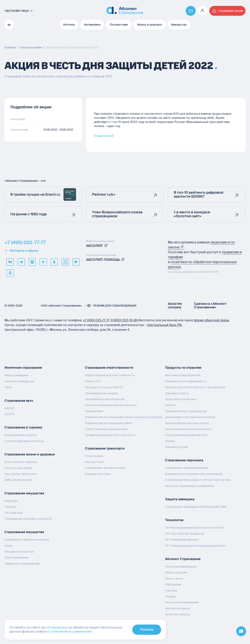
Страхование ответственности (109, 368)
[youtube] (76, 262)
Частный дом (14, 513)
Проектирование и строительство (188, 429)
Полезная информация (181, 567)
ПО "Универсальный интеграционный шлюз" (196, 546)
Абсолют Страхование (183, 559)
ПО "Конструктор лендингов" (185, 534)
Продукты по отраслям (183, 368)
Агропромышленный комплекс (187, 435)
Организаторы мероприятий (105, 399)
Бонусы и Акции (176, 572)
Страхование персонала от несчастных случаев (198, 480)
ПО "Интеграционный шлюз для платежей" (194, 528)
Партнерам (173, 584)
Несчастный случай (18, 468)
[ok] (10, 273)
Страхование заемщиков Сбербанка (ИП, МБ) (196, 507)
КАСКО (9, 408)
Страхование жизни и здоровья (30, 454)
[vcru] (65, 262)
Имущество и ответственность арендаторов (195, 387)
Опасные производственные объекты (111, 405)
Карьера (171, 591)
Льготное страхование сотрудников (190, 486)
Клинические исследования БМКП (109, 423)
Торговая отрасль (177, 393)
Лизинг (170, 441)
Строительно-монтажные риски (27, 540)
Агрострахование (17, 557)
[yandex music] (54, 262)
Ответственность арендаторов (106, 429)
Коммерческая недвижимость (186, 381)
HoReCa (170, 405)
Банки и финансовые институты (187, 423)
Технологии (174, 520)
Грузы (9, 546)
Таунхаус (11, 507)
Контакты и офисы (21, 251)
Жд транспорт (95, 462)
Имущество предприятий (22, 564)
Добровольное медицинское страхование (194, 474)
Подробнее (102, 136)
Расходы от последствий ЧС (104, 387)
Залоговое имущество (19, 381)
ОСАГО (9, 414)
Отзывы (170, 596)
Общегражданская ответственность (110, 375)
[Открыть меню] (241, 631)
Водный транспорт (98, 474)
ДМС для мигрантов (18, 480)
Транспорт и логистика (181, 399)
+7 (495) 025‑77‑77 (96, 320)
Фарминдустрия (176, 447)
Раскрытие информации (182, 602)
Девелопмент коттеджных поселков (190, 417)
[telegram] (21, 262)
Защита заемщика (180, 499)
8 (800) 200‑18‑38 (124, 320)
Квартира (11, 501)
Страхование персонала (184, 460)
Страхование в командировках (186, 468)
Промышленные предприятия (186, 411)
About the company (175, 306)
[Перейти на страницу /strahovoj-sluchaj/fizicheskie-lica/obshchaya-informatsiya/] (227, 11)
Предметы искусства (19, 552)
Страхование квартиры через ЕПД (28, 519)
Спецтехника (94, 456)
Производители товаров (102, 393)
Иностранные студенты (21, 462)
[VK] (10, 262)
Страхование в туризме (23, 427)
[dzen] (43, 262)
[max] (32, 262)
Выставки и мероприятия (183, 375)
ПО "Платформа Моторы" (182, 540)
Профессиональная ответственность (110, 435)
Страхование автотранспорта (105, 468)
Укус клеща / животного (21, 474)
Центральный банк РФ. (165, 325)
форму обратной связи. (212, 320)
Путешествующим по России (24, 441)
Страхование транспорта (105, 448)
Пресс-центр (174, 579)
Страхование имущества (24, 493)
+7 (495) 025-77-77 (25, 242)
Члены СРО (93, 381)
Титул (8, 387)
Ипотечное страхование (23, 368)
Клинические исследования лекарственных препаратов (124, 417)
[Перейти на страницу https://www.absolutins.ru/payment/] (191, 11)
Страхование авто (19, 401)
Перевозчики (94, 411)
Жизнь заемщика (16, 375)
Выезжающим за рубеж (21, 435)
